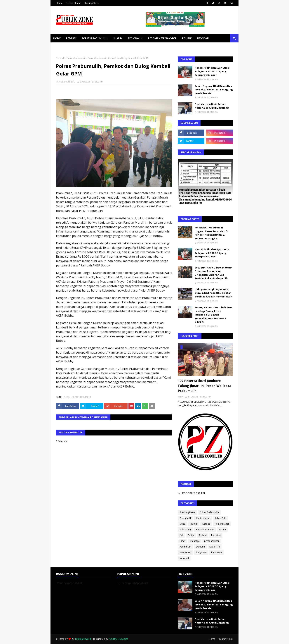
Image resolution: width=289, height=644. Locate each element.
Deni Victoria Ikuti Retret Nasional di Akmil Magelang (212, 106)
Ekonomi (200, 547)
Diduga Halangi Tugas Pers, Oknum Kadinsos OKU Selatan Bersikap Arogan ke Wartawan (213, 293)
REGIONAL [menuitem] (134, 38)
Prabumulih (186, 518)
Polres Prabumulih (76, 58)
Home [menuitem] (57, 38)
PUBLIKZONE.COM (118, 639)
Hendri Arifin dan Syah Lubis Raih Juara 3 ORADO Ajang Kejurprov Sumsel (212, 71)
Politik (191, 535)
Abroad (206, 524)
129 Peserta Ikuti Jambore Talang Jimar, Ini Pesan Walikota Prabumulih (204, 386)
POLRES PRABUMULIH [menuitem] (94, 38)
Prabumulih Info (67, 82)
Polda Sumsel (203, 518)
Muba (182, 524)
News (67, 397)
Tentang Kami (73, 3)
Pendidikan (185, 547)
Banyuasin (201, 552)
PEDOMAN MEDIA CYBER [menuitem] (162, 38)
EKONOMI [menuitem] (203, 38)
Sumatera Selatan (205, 530)
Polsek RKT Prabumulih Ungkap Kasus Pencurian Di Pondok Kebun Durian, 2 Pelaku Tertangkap (211, 233)
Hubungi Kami (91, 3)
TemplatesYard (83, 639)
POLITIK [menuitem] (187, 38)
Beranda (61, 58)
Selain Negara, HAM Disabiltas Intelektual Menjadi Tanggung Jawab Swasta (214, 90)
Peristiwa (216, 535)
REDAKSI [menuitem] (71, 38)
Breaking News (187, 512)
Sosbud (203, 535)
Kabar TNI (215, 547)
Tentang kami (226, 639)
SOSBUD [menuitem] (78, 47)
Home (59, 3)
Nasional (184, 558)
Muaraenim (185, 552)
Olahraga (195, 541)
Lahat (182, 541)
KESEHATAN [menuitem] (60, 47)
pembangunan (212, 541)
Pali (181, 535)
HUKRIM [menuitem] (118, 38)
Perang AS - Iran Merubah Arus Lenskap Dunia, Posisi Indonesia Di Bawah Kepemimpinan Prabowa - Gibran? (213, 315)
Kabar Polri (221, 518)
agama (222, 530)
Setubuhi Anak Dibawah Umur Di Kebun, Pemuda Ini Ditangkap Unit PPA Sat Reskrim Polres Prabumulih (213, 273)
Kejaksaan (216, 552)
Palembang (185, 530)
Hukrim (194, 524)
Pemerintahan (222, 524)
